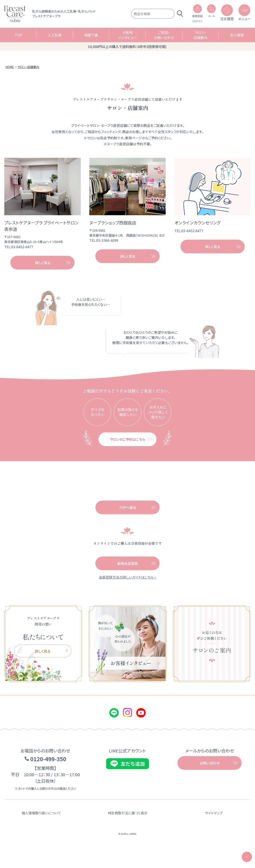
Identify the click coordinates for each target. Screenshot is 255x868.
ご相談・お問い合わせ (164, 38)
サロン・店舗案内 (200, 38)
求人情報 (237, 38)
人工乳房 (55, 38)
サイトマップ (214, 831)
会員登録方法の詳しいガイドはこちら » (127, 595)
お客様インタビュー (128, 38)
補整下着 (91, 38)
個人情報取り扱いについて (41, 831)
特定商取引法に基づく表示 (128, 831)
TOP (18, 38)
